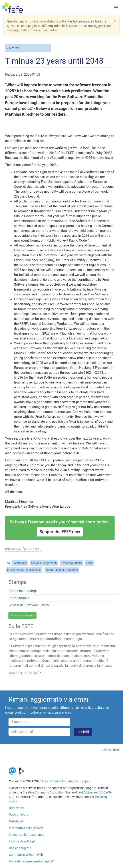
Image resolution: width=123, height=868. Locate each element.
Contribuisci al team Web (26, 855)
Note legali (16, 821)
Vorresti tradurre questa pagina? (31, 861)
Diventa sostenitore (22, 616)
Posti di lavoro (19, 815)
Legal (90, 563)
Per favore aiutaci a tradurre (87, 21)
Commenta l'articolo (21, 549)
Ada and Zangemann (44, 563)
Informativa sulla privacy (26, 828)
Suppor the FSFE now (60, 532)
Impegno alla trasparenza (27, 835)
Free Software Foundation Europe (65, 781)
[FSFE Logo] (13, 8)
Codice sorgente (20, 848)
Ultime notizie (19, 598)
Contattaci (16, 808)
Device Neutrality (71, 563)
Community (20, 563)
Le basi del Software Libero (29, 605)
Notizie (14, 48)
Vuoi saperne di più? (24, 672)
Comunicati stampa (23, 591)
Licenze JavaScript (22, 841)
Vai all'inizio (112, 750)
